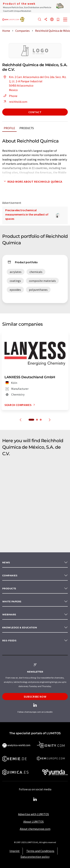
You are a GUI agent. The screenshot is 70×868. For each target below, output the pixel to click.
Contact (35, 112)
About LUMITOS (34, 822)
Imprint (15, 851)
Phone (10, 96)
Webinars (9, 614)
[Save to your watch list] (58, 20)
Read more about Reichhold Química (32, 182)
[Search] (40, 20)
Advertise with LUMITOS (34, 814)
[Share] (46, 20)
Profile (9, 128)
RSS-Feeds (9, 641)
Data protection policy (35, 857)
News (6, 562)
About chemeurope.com (35, 829)
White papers (12, 601)
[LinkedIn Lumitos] (35, 799)
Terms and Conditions (40, 851)
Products (27, 128)
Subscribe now (35, 697)
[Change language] (52, 20)
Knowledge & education (20, 627)
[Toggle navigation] (65, 20)
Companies (10, 575)
